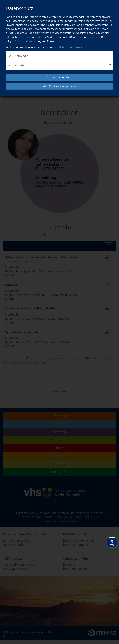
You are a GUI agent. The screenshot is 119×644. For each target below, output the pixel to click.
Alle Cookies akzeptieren (59, 86)
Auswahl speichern (60, 77)
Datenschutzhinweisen (72, 47)
